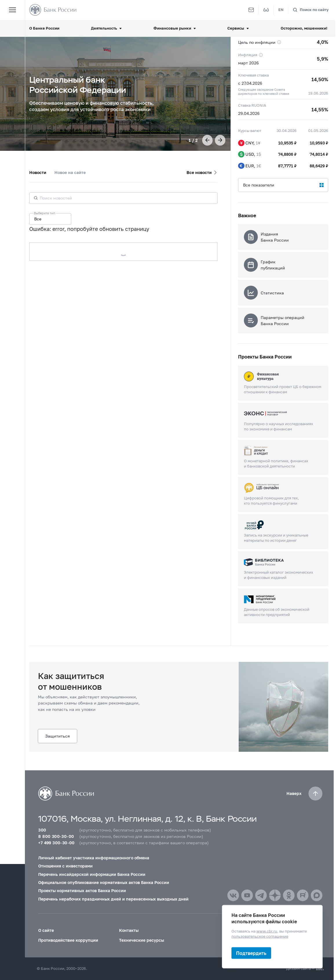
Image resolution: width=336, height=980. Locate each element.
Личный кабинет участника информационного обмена (94, 858)
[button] (207, 140)
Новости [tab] (38, 172)
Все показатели (259, 185)
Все (38, 219)
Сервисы (236, 28)
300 (42, 830)
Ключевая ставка (253, 75)
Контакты (129, 930)
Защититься (57, 736)
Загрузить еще (123, 252)
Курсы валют (250, 131)
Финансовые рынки (172, 28)
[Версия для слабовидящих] (266, 10)
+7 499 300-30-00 (56, 843)
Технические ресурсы (141, 940)
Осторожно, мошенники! (304, 28)
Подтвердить (251, 953)
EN (281, 10)
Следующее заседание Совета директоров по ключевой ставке (264, 92)
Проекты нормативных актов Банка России (82, 891)
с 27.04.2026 (250, 83)
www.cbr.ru (267, 931)
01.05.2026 (318, 131)
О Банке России (44, 28)
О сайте (46, 930)
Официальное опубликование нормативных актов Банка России (104, 882)
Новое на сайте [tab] (70, 172)
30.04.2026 (287, 131)
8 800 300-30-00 (56, 836)
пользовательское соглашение (260, 936)
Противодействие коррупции (68, 940)
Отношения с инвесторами (65, 866)
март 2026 (248, 63)
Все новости (199, 172)
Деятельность (104, 28)
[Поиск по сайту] (311, 10)
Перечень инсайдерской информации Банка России (92, 874)
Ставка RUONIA (252, 105)
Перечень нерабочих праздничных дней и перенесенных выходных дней (113, 899)
